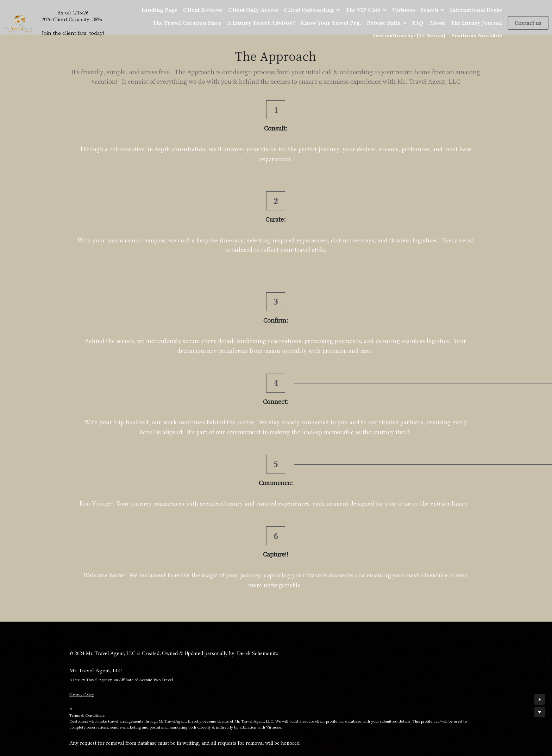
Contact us (528, 23)
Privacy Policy (82, 437)
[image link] (20, 22)
